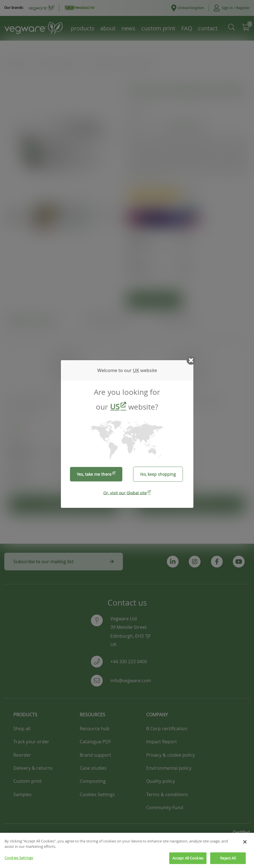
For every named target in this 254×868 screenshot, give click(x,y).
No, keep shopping (158, 474)
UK (136, 370)
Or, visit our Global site (125, 493)
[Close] (245, 847)
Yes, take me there (94, 474)
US (115, 407)
